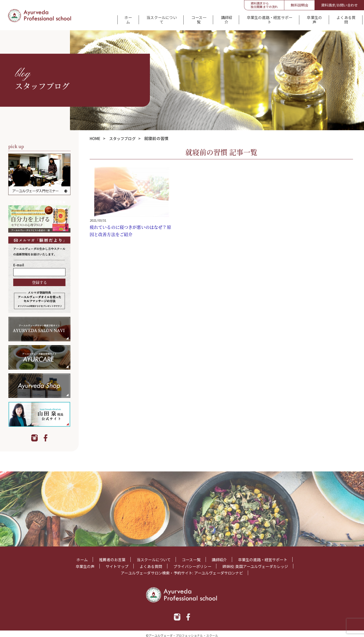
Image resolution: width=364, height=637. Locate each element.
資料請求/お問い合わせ (339, 5)
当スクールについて (155, 19)
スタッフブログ (125, 135)
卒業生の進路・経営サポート (265, 19)
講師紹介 (221, 19)
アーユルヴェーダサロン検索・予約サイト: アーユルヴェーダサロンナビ (182, 570)
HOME (96, 135)
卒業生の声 (310, 19)
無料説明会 (299, 5)
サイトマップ (113, 563)
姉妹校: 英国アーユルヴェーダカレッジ (259, 563)
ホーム (122, 19)
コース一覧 (193, 19)
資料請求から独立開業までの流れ (264, 5)
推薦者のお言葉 (109, 556)
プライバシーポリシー (192, 563)
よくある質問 (342, 19)
